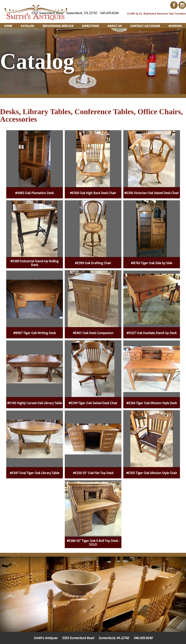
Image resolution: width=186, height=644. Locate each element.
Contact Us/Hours (145, 26)
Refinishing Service (58, 26)
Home (8, 26)
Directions (91, 26)
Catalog (27, 26)
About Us (115, 26)
